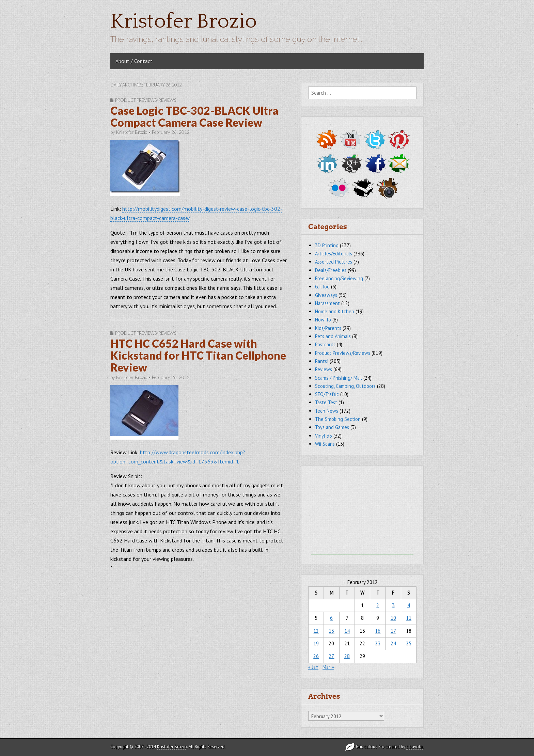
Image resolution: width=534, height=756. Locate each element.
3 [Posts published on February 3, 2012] (393, 605)
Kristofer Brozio (184, 22)
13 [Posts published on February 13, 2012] (331, 631)
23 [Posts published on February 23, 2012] (378, 643)
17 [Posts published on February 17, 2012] (393, 631)
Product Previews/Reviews (146, 100)
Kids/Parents (328, 328)
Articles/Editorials (334, 254)
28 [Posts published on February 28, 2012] (347, 656)
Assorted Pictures (334, 262)
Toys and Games (332, 427)
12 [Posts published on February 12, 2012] (316, 631)
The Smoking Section (338, 419)
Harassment (327, 303)
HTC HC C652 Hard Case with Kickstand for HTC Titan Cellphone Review (198, 355)
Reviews (324, 369)
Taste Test (326, 402)
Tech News (327, 411)
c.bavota (414, 747)
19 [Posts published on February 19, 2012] (316, 643)
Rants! (322, 361)
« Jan (313, 667)
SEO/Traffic (327, 394)
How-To (323, 320)
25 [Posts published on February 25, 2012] (409, 643)
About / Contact (134, 61)
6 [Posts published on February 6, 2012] (331, 618)
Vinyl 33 (324, 436)
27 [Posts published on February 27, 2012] (331, 656)
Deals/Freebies (331, 270)
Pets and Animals (333, 336)
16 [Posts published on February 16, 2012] (378, 631)
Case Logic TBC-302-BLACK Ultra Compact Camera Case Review (194, 116)
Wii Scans (325, 444)
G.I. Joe (322, 287)
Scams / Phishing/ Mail (339, 378)
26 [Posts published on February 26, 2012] (316, 656)
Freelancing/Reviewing (339, 278)
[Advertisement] (362, 512)
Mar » (328, 667)
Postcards (325, 344)
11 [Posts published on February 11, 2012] (409, 618)
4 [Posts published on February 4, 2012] (409, 605)
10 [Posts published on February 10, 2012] (393, 618)
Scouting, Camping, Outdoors (345, 386)
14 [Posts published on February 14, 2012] (347, 631)
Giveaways (326, 295)
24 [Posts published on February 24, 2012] (393, 643)
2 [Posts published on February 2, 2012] (378, 605)
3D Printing (327, 245)
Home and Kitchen (335, 311)
